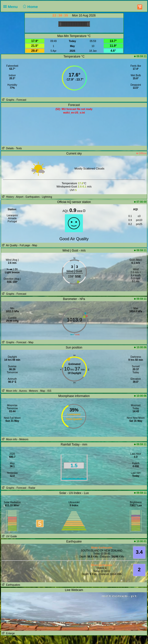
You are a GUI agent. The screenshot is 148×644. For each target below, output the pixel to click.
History (7, 197)
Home (30, 7)
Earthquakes (11, 585)
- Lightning (46, 197)
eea (81, 211)
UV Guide (9, 536)
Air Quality (9, 245)
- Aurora (22, 391)
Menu (12, 7)
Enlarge (8, 633)
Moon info (9, 391)
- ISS (49, 391)
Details (7, 148)
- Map (34, 245)
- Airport (19, 197)
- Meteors (33, 391)
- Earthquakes (32, 197)
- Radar (31, 488)
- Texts (18, 148)
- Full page (24, 245)
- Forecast (21, 100)
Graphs (8, 100)
